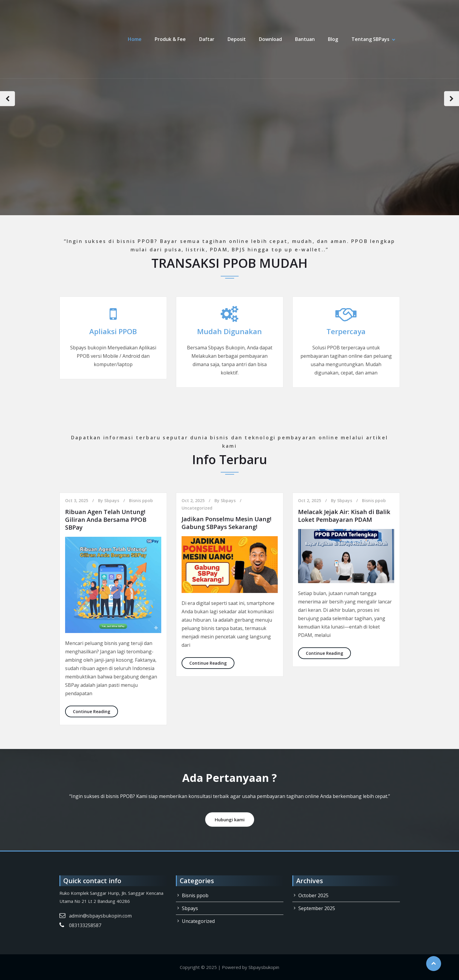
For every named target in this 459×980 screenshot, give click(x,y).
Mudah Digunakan (229, 331)
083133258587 (85, 925)
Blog (333, 39)
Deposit (237, 39)
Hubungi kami (230, 820)
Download (271, 39)
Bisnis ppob (141, 500)
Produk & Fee (171, 39)
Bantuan (305, 39)
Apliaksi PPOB (113, 331)
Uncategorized (197, 508)
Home (135, 39)
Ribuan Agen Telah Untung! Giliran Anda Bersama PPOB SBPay (106, 520)
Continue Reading (95, 711)
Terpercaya (346, 331)
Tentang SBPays (370, 39)
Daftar (207, 39)
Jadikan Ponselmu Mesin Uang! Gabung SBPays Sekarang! (227, 523)
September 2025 (317, 908)
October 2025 (313, 895)
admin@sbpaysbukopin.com (100, 916)
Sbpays (112, 500)
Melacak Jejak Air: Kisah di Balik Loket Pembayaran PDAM (344, 516)
